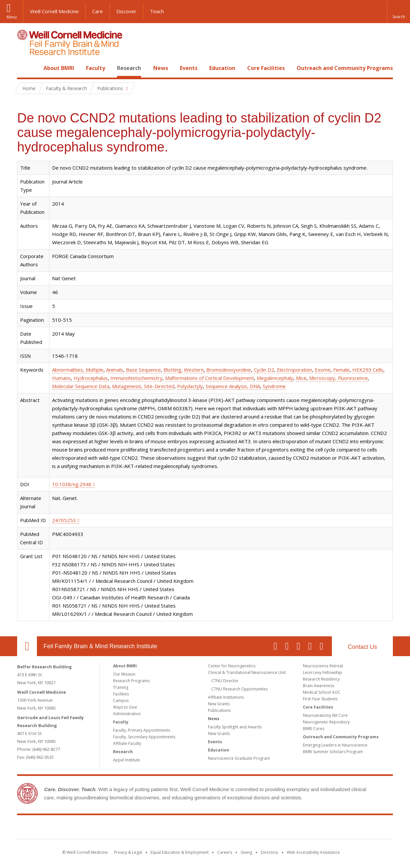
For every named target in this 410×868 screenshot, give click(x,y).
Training (121, 687)
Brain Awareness (319, 686)
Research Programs (131, 681)
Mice (301, 378)
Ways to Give (125, 707)
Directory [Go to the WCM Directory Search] (269, 852)
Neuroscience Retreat (323, 666)
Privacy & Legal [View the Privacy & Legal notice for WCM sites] (128, 852)
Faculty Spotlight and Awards (235, 727)
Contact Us (362, 647)
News (161, 68)
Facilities (121, 694)
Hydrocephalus (91, 378)
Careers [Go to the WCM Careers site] (225, 852)
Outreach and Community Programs (345, 68)
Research (129, 68)
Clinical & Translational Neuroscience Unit (247, 672)
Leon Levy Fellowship (322, 672)
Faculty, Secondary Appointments (144, 737)
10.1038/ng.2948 (72, 484)
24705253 (64, 520)
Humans (61, 378)
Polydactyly (190, 386)
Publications (219, 710)
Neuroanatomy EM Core (325, 715)
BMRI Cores (314, 729)
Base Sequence (143, 370)
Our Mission (124, 674)
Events (189, 68)
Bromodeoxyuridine (229, 370)
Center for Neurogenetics (232, 666)
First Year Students (320, 699)
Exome (323, 370)
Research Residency (321, 679)
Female (341, 370)
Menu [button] (12, 17)
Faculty (96, 68)
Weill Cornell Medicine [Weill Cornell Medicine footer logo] (157, 828)
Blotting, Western (184, 370)
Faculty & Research (66, 88)
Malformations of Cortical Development (210, 378)
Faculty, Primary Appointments (142, 730)
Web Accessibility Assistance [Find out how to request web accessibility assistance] (313, 852)
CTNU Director (225, 681)
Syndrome (274, 386)
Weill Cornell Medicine (54, 11)
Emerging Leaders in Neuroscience (335, 745)
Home (24, 68)
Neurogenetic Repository (326, 722)
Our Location (27, 646)
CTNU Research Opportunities (239, 689)
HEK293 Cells (368, 370)
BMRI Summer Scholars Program (333, 752)
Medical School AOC (322, 692)
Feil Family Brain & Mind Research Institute (100, 646)
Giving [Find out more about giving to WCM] (246, 852)
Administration (127, 714)
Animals (115, 370)
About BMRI (59, 68)
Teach (157, 11)
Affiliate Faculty (127, 743)
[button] (398, 12)
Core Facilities (266, 68)
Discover (126, 11)
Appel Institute (127, 760)
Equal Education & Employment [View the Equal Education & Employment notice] (180, 852)
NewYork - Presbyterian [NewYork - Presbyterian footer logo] (260, 828)
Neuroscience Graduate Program (239, 758)
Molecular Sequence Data (81, 386)
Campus (121, 701)
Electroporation (294, 370)
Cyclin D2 (264, 370)
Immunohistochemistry (136, 378)
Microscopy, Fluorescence (338, 378)
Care (98, 11)
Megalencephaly (275, 378)
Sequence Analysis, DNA (233, 386)
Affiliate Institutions (226, 697)
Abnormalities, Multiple (78, 370)
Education (222, 68)
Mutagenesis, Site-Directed (143, 386)
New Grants (219, 704)
